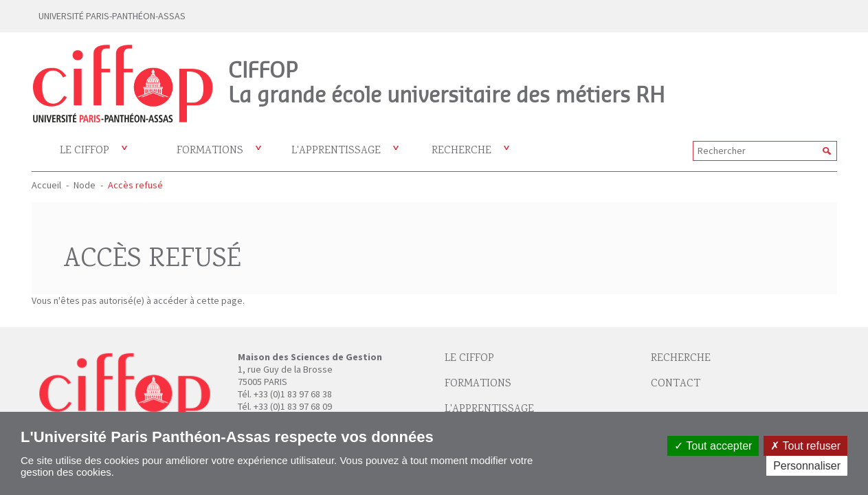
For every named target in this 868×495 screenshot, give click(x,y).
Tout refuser (805, 446)
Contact (676, 384)
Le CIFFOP (85, 151)
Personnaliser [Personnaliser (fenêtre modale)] (807, 466)
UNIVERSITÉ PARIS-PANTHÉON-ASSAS (112, 16)
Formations (210, 151)
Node (85, 185)
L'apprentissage (336, 151)
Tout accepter (713, 446)
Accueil (46, 185)
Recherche (461, 151)
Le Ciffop (469, 359)
